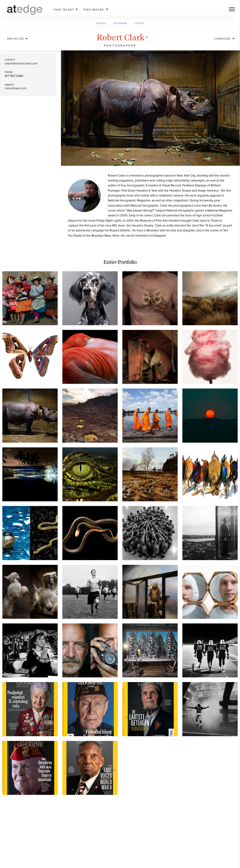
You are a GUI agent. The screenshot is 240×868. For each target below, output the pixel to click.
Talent (64, 10)
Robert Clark (123, 31)
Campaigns (222, 33)
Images (94, 10)
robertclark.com (16, 88)
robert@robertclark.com (21, 64)
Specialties (15, 33)
